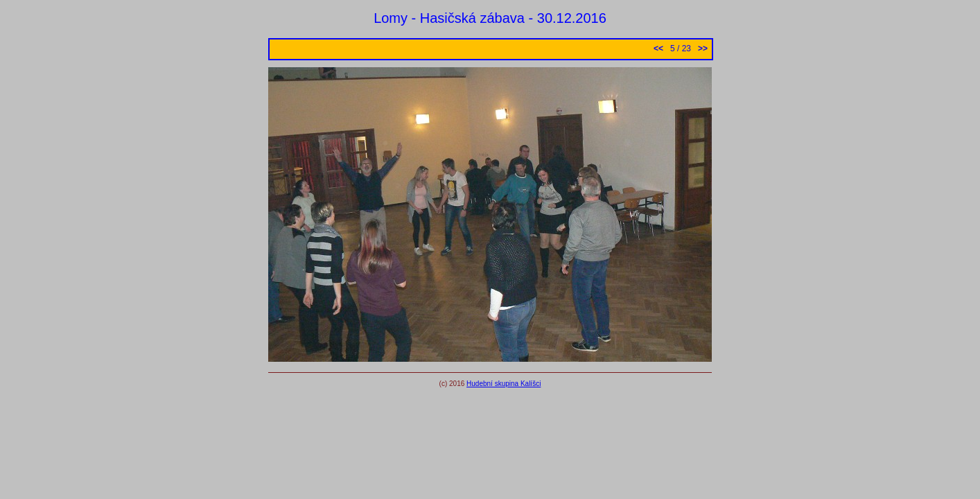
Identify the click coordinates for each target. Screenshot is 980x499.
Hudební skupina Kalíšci (504, 384)
